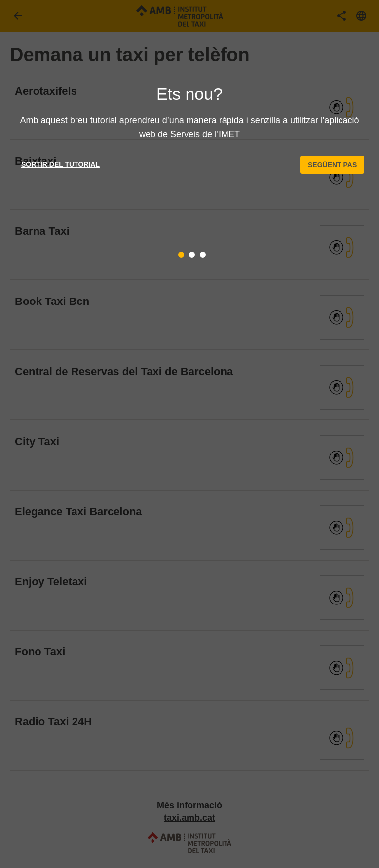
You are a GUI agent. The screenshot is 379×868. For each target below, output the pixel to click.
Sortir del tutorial (60, 164)
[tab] (181, 255)
